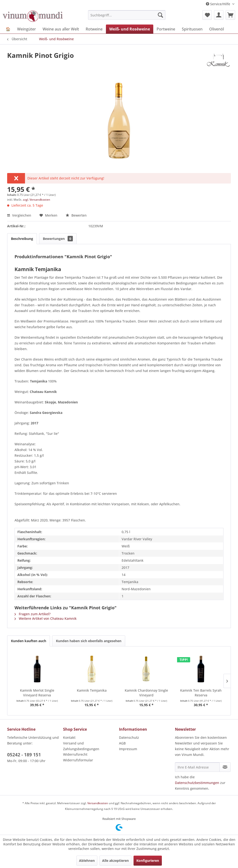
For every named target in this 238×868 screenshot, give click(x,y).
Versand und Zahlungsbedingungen (81, 746)
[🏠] (8, 29)
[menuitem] (127, 15)
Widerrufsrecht (75, 754)
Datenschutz (129, 737)
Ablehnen (87, 861)
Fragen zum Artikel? (32, 614)
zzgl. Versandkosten (37, 200)
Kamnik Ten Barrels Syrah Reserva (201, 693)
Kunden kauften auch (29, 641)
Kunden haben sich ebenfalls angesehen (89, 641)
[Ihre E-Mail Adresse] (197, 767)
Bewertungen (58, 239)
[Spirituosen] (192, 29)
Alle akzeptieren (115, 861)
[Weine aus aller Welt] (61, 29)
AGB (122, 743)
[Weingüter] (27, 29)
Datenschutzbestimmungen (197, 783)
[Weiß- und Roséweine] (130, 29)
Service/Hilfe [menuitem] (218, 4)
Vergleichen (19, 215)
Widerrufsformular (78, 760)
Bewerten (76, 215)
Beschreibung (22, 239)
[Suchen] (160, 15)
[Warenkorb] (230, 15)
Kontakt (69, 737)
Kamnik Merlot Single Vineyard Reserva (37, 693)
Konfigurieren (148, 861)
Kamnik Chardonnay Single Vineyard (146, 693)
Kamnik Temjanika (92, 690)
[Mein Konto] (219, 15)
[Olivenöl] (217, 29)
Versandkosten (98, 803)
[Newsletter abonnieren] (225, 767)
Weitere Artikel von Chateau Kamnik (46, 618)
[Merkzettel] (207, 15)
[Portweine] (166, 29)
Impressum (128, 749)
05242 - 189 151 (24, 755)
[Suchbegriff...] (127, 15)
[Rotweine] (94, 29)
